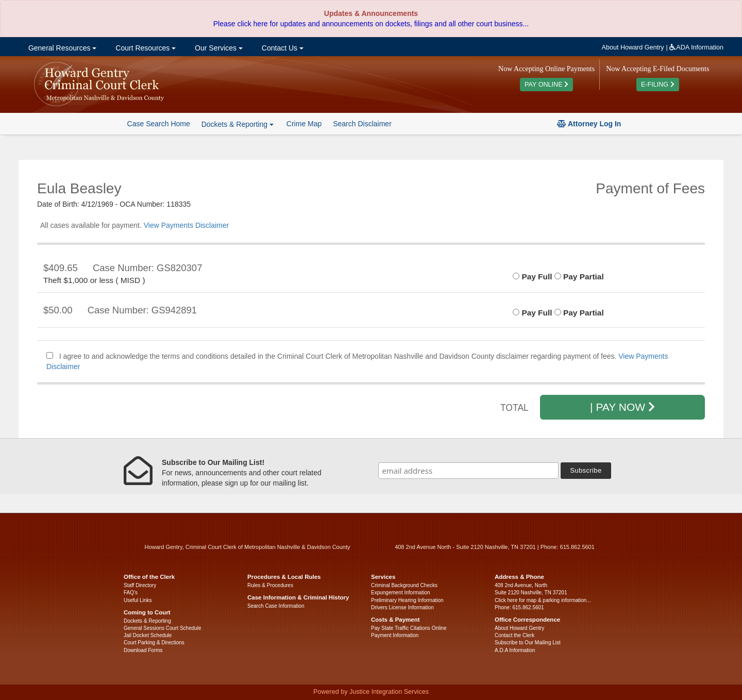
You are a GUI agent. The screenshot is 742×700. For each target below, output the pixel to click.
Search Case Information (276, 606)
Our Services (218, 48)
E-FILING (658, 85)
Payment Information (395, 635)
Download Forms (143, 650)
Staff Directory (140, 585)
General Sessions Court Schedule (163, 628)
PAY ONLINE (546, 85)
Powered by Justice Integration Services (371, 692)
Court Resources (145, 48)
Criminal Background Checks (404, 585)
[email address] (468, 471)
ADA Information (696, 47)
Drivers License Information (402, 607)
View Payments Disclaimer (186, 225)
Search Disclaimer (362, 124)
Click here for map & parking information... (543, 600)
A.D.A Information (515, 650)
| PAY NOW (622, 407)
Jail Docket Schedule (148, 635)
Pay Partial (579, 277)
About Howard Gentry (633, 47)
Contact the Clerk (515, 635)
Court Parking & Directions (154, 643)
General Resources (61, 48)
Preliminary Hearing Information (407, 600)
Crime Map (304, 124)
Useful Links (138, 600)
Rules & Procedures (270, 585)
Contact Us (282, 48)
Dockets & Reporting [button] (238, 124)
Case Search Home (159, 124)
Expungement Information (401, 593)
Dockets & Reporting (147, 621)
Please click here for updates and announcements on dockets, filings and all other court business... (371, 24)
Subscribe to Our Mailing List (528, 643)
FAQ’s (131, 593)
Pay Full (532, 277)
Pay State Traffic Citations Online (409, 628)
